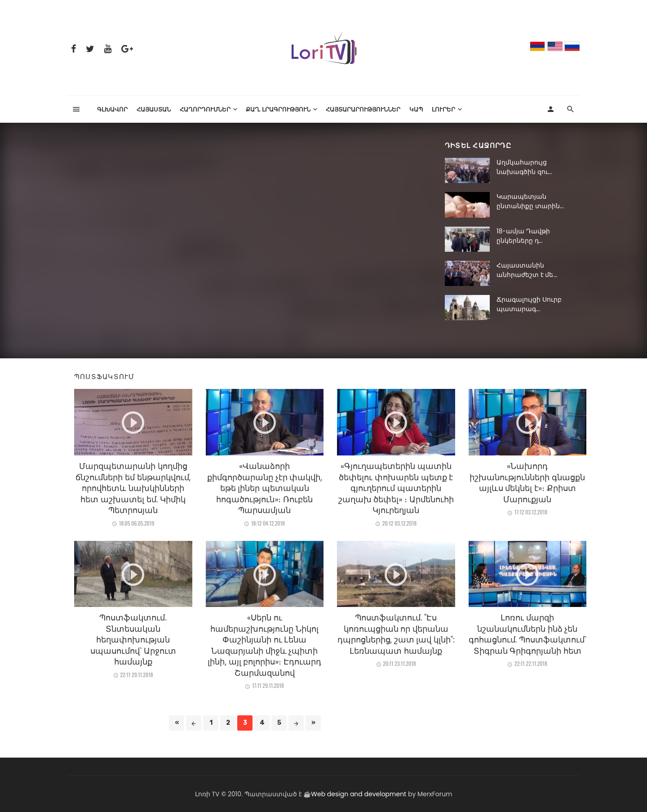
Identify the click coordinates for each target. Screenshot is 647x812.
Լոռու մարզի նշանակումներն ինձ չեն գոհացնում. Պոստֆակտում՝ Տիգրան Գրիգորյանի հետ (527, 634)
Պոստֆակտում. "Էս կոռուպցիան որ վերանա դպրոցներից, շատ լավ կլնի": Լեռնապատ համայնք (396, 634)
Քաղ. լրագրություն (278, 109)
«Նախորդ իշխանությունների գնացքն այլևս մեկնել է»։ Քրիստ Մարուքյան (527, 483)
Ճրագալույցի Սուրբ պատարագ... (529, 304)
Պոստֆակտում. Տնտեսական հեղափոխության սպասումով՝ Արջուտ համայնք (133, 640)
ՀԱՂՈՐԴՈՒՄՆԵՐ (205, 109)
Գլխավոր (112, 109)
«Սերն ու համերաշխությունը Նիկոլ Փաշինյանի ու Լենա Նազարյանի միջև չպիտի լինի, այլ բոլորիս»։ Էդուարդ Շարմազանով (264, 645)
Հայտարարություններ (363, 109)
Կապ (416, 109)
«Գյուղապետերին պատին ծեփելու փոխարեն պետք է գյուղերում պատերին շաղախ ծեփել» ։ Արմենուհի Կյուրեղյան (396, 488)
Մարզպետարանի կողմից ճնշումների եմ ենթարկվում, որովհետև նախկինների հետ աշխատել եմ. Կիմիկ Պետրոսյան (133, 488)
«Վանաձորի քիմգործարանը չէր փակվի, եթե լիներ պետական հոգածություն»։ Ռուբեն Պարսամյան (265, 488)
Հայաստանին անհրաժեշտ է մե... (527, 270)
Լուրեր (443, 109)
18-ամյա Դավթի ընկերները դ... (523, 236)
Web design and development (359, 794)
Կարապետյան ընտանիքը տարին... (530, 201)
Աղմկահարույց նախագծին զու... (524, 167)
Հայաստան (154, 109)
